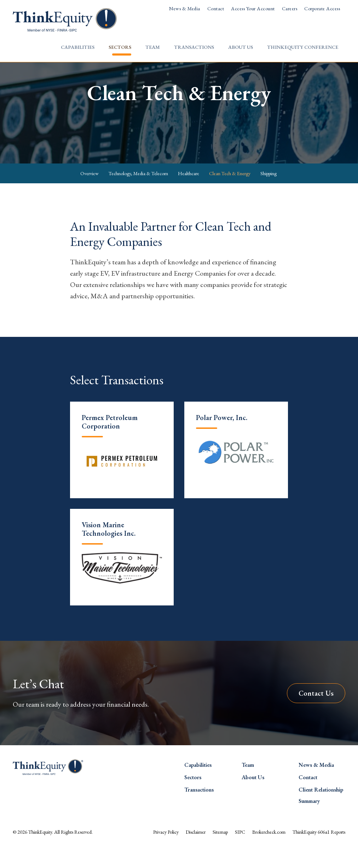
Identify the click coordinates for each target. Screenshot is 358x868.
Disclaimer (196, 851)
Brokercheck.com (269, 851)
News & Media (185, 8)
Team (153, 47)
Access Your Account (253, 8)
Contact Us (316, 712)
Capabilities (78, 47)
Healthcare (189, 192)
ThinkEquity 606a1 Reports (319, 851)
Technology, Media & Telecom (138, 192)
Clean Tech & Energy (230, 192)
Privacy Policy (166, 851)
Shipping (268, 192)
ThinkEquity (40, 851)
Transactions (194, 47)
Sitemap (220, 851)
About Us (241, 47)
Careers (290, 8)
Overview (89, 192)
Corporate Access (322, 8)
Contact (216, 8)
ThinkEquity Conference (303, 47)
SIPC (240, 851)
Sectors (120, 47)
